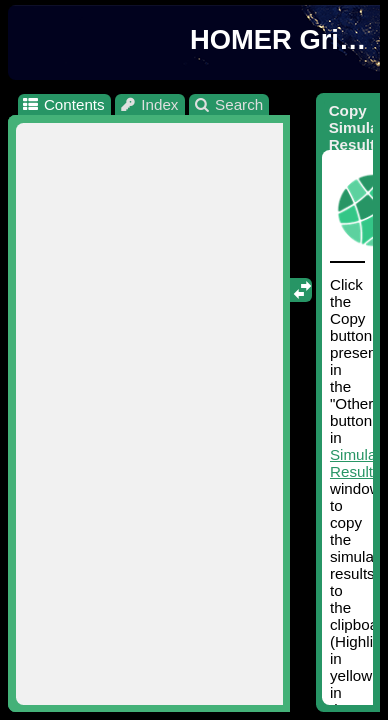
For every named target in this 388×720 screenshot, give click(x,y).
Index (149, 104)
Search (228, 104)
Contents (62, 104)
